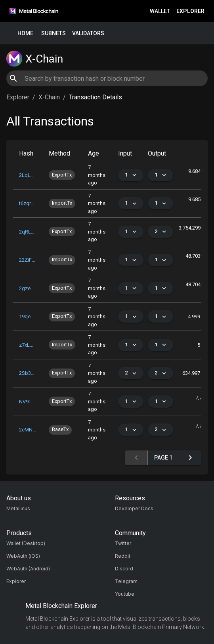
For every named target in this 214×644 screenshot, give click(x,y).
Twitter (123, 543)
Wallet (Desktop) (26, 543)
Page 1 (163, 458)
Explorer (190, 11)
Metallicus (18, 508)
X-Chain (49, 97)
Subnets (53, 33)
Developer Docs (134, 508)
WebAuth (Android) (28, 569)
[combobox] (107, 78)
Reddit (123, 556)
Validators (88, 33)
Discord (124, 569)
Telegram (126, 581)
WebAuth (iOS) (23, 556)
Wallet (160, 11)
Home (25, 33)
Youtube (125, 594)
